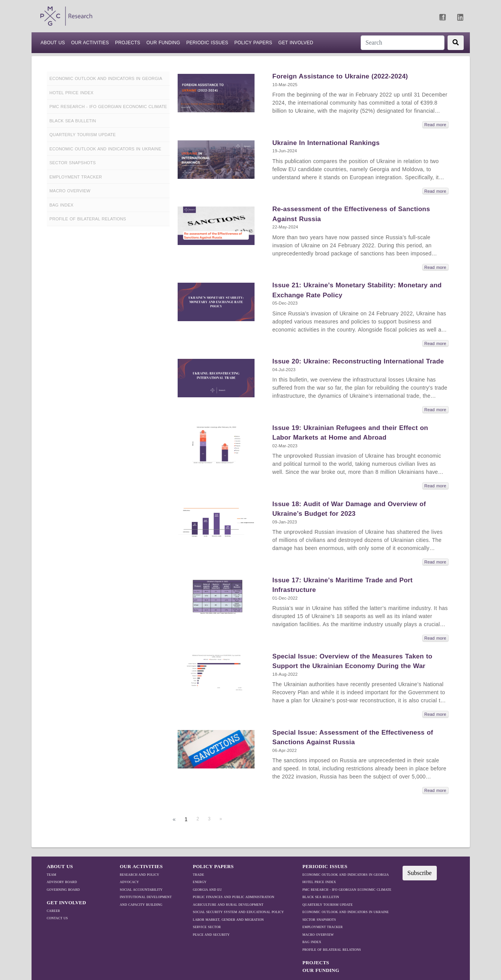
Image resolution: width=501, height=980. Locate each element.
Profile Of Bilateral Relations (332, 950)
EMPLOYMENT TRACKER (323, 927)
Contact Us (57, 918)
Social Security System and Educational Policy (239, 912)
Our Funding (163, 43)
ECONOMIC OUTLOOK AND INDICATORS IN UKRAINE (346, 912)
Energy (200, 882)
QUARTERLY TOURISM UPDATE (328, 905)
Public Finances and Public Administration (234, 897)
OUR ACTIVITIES (141, 866)
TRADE (199, 875)
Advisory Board (62, 882)
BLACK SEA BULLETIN (321, 897)
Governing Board (63, 890)
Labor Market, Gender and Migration (229, 920)
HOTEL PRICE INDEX (319, 882)
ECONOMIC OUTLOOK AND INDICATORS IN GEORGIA (346, 875)
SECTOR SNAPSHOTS (319, 920)
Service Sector (207, 927)
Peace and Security (211, 935)
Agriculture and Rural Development (228, 905)
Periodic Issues (207, 43)
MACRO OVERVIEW (318, 935)
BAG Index (312, 942)
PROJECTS (128, 43)
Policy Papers (253, 43)
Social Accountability (141, 890)
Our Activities (90, 43)
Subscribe (420, 873)
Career (54, 911)
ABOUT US (53, 42)
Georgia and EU (208, 890)
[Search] (403, 43)
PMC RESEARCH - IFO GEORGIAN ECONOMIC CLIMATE (347, 890)
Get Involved (296, 43)
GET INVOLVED (67, 902)
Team (52, 875)
